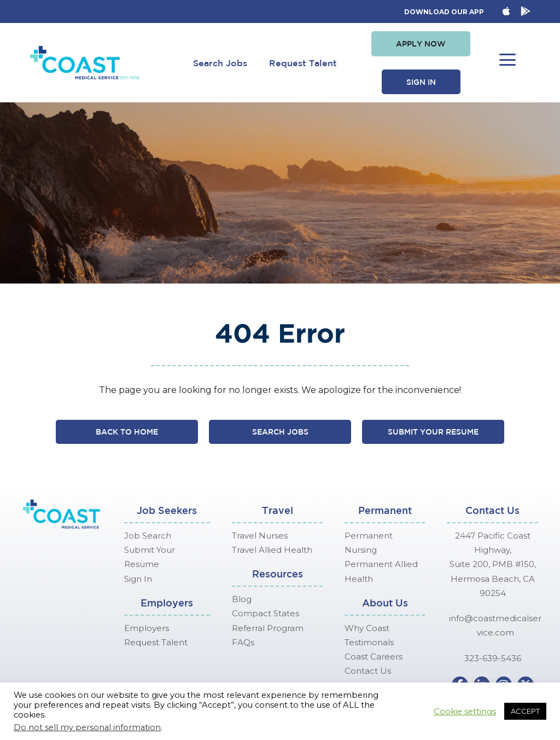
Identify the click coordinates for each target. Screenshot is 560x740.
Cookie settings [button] (465, 712)
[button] (421, 44)
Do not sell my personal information (87, 727)
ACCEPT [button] (525, 711)
